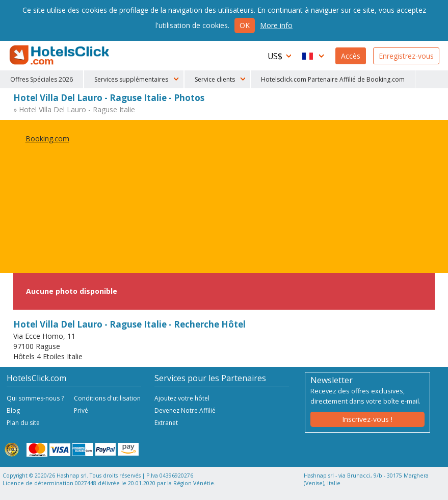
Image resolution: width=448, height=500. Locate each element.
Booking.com (47, 139)
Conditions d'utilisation (107, 398)
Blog (13, 410)
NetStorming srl (401, 489)
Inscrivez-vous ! (367, 419)
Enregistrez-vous (406, 56)
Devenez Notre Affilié (185, 410)
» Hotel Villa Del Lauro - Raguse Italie (74, 109)
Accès (351, 56)
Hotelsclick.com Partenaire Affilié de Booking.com (333, 79)
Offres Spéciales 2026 (42, 79)
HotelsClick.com (60, 55)
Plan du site (23, 423)
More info (276, 25)
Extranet (166, 423)
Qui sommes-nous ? (35, 398)
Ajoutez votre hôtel (182, 398)
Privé (81, 410)
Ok (245, 25)
